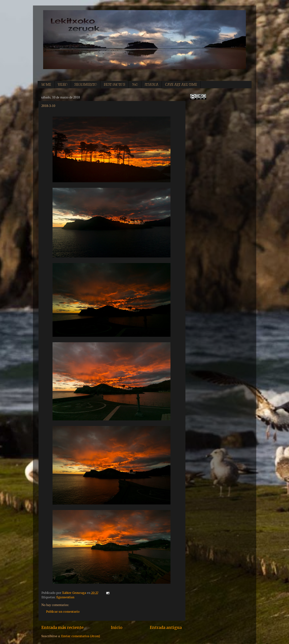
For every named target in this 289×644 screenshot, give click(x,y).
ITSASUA (152, 85)
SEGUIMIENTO (86, 85)
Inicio (117, 628)
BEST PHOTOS (114, 85)
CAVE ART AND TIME (181, 85)
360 (135, 85)
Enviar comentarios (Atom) (81, 636)
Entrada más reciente (62, 628)
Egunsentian (65, 597)
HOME (46, 85)
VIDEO (63, 85)
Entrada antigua (166, 628)
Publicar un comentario (63, 612)
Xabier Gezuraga (74, 593)
